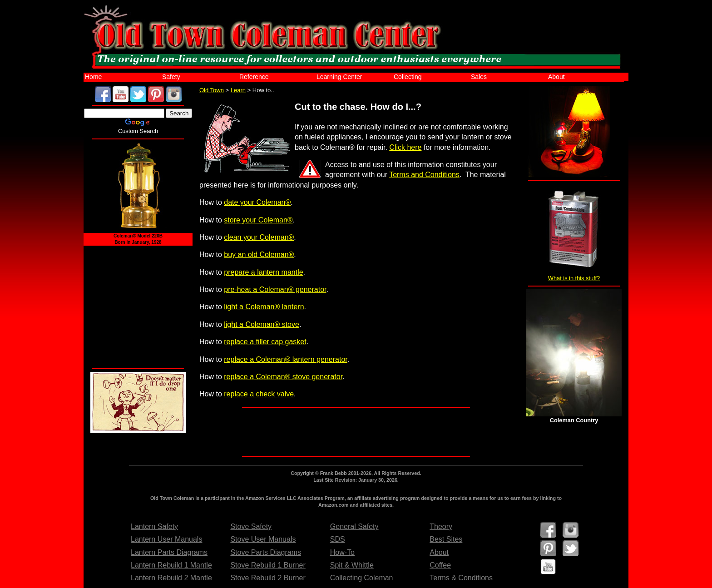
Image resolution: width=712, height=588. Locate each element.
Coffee (440, 565)
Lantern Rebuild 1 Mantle (171, 565)
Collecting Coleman (362, 578)
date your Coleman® (257, 202)
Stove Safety (251, 526)
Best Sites (446, 539)
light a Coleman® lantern (264, 307)
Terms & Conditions (461, 578)
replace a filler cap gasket (265, 342)
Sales (479, 77)
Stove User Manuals (263, 539)
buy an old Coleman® (259, 254)
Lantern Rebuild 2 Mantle (171, 578)
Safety (171, 77)
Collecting (408, 77)
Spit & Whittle (352, 565)
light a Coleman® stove (262, 324)
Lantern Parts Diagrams (169, 552)
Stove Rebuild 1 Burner (268, 565)
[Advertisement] (358, 432)
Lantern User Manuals (166, 539)
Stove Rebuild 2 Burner (268, 578)
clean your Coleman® (259, 237)
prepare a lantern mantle (263, 272)
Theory (441, 526)
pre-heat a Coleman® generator (275, 289)
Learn (238, 90)
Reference (254, 77)
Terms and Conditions (424, 175)
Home (93, 77)
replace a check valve (259, 394)
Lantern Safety (154, 526)
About (556, 77)
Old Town (212, 90)
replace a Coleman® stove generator (283, 377)
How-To (342, 552)
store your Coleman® (258, 220)
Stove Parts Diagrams (266, 552)
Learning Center (339, 77)
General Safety (354, 526)
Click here (405, 147)
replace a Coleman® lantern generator (286, 359)
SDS (338, 539)
